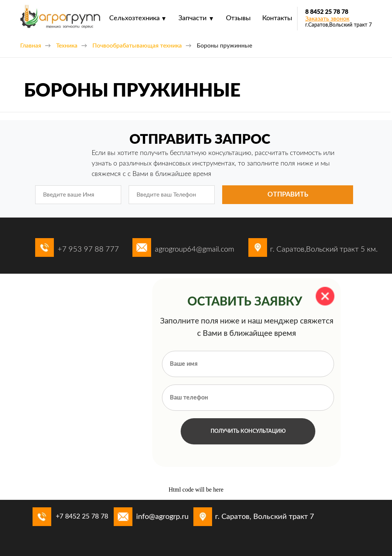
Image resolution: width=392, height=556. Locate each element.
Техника (67, 46)
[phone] (172, 195)
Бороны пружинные (224, 46)
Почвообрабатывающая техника (137, 46)
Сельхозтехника (134, 18)
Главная (31, 46)
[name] (78, 195)
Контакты (277, 18)
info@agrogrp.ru (162, 517)
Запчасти (192, 18)
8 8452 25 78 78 (327, 12)
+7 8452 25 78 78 (82, 517)
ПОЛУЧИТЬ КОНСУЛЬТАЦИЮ (248, 431)
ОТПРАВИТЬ (288, 195)
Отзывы (238, 18)
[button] (327, 19)
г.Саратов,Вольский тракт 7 (339, 25)
